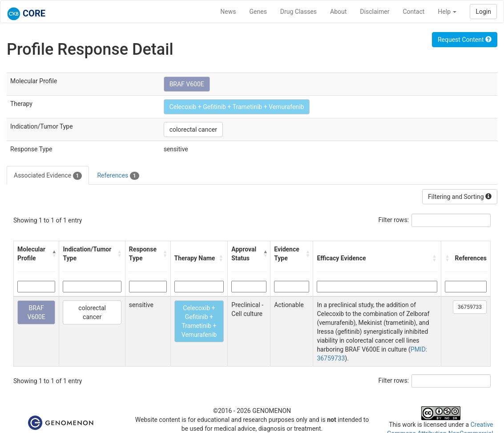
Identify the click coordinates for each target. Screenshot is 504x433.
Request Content (465, 40)
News (228, 12)
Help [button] (447, 12)
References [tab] (118, 176)
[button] (53, 254)
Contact (413, 12)
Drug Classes (298, 12)
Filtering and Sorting (460, 197)
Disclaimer (375, 12)
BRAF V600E (187, 84)
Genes (258, 12)
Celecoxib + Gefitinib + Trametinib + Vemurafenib (237, 107)
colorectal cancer (193, 129)
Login (483, 12)
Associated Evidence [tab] (48, 176)
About (338, 12)
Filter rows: (394, 220)
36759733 (470, 307)
